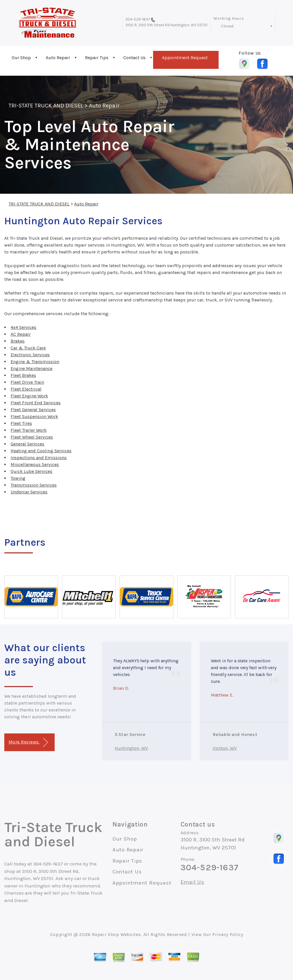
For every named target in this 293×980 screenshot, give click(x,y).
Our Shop (21, 58)
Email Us (192, 882)
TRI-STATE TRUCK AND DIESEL (46, 106)
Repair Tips (97, 58)
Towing (18, 478)
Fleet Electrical (26, 389)
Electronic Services (30, 355)
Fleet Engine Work (29, 396)
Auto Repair (58, 58)
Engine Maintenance (31, 368)
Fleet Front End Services (36, 403)
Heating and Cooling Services (41, 451)
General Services (27, 444)
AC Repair (21, 334)
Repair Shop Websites (116, 934)
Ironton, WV (225, 748)
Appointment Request (185, 58)
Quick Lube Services (31, 471)
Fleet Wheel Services (32, 437)
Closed (227, 26)
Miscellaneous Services (35, 464)
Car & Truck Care (28, 348)
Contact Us (134, 58)
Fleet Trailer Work (29, 430)
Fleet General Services (33, 410)
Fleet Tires (21, 423)
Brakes (18, 341)
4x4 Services (23, 327)
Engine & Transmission (35, 362)
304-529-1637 (138, 19)
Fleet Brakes (23, 375)
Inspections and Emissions (39, 458)
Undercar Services (29, 492)
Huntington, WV (131, 748)
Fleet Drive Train (27, 382)
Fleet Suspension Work (34, 416)
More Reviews (28, 742)
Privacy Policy (228, 934)
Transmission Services (34, 485)
